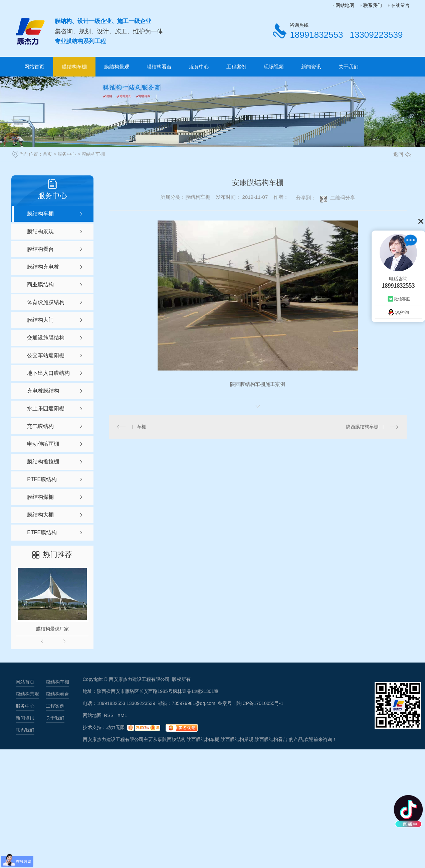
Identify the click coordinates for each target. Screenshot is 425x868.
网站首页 (34, 67)
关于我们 (349, 67)
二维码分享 (343, 198)
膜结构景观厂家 (52, 629)
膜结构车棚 (74, 67)
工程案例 (236, 67)
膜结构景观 (117, 67)
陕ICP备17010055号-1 (260, 703)
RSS (109, 715)
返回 (402, 154)
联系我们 (373, 5)
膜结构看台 (159, 67)
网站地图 (345, 5)
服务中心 (199, 67)
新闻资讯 (311, 67)
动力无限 (116, 727)
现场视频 (274, 67)
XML (122, 715)
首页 (47, 154)
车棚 (142, 427)
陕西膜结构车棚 (362, 427)
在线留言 (400, 5)
